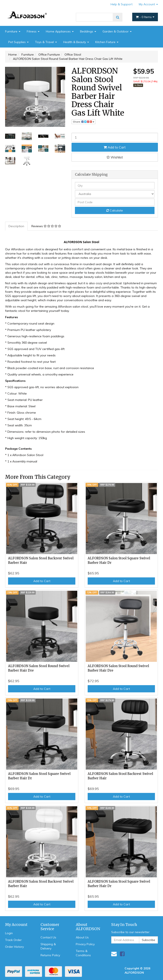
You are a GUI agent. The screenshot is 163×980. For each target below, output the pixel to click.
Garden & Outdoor (117, 31)
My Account (148, 4)
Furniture (13, 31)
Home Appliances (60, 31)
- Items (145, 17)
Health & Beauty (76, 42)
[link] (122, 954)
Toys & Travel (46, 42)
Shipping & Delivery (48, 946)
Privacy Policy (85, 944)
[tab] (17, 226)
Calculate (115, 210)
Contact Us (48, 937)
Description (16, 226)
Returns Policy (50, 955)
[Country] (115, 194)
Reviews (46, 226)
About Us (82, 937)
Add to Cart (115, 147)
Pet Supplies (18, 42)
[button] (115, 157)
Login (9, 933)
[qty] (115, 186)
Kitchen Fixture (107, 42)
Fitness (33, 31)
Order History (14, 947)
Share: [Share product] (84, 122)
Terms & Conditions (83, 953)
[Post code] (115, 202)
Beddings (88, 31)
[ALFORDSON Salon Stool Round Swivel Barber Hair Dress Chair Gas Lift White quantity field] (115, 137)
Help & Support (122, 4)
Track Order (13, 940)
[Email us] (114, 954)
